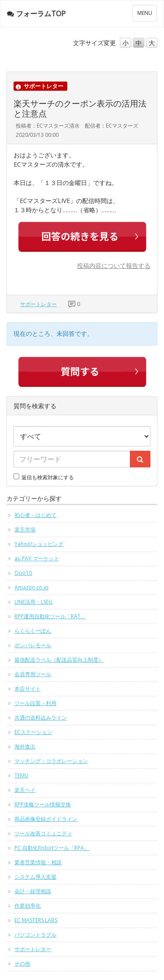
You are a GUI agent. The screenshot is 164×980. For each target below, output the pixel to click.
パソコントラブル (35, 935)
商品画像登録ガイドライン (46, 819)
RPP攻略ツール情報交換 (43, 804)
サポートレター (38, 304)
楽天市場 (25, 529)
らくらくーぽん (33, 631)
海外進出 (25, 747)
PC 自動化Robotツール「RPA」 (52, 848)
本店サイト (28, 689)
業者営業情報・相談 (38, 862)
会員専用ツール (33, 674)
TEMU (21, 775)
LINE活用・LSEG (33, 602)
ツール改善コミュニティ (43, 833)
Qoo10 (23, 573)
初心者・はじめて (35, 515)
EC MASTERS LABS (36, 920)
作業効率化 (28, 906)
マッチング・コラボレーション (51, 761)
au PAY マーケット (37, 558)
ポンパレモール (33, 645)
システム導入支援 (35, 877)
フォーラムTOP (36, 14)
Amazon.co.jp (31, 587)
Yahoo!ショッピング (39, 544)
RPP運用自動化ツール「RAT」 (50, 616)
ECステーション (33, 732)
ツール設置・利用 (35, 703)
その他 (22, 964)
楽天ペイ (25, 790)
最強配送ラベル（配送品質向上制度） (59, 660)
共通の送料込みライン (41, 718)
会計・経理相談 (33, 891)
